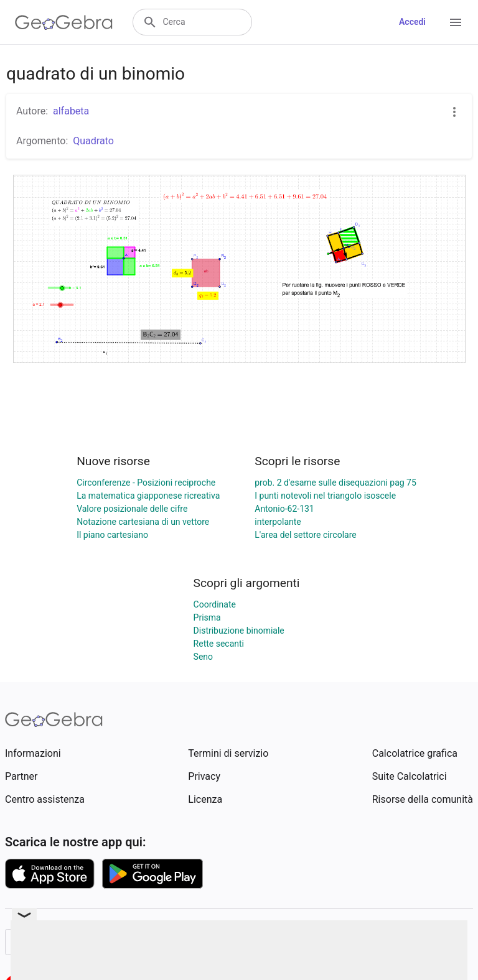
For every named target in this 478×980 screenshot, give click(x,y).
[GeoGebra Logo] (64, 22)
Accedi (412, 22)
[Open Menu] (456, 22)
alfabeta (71, 111)
